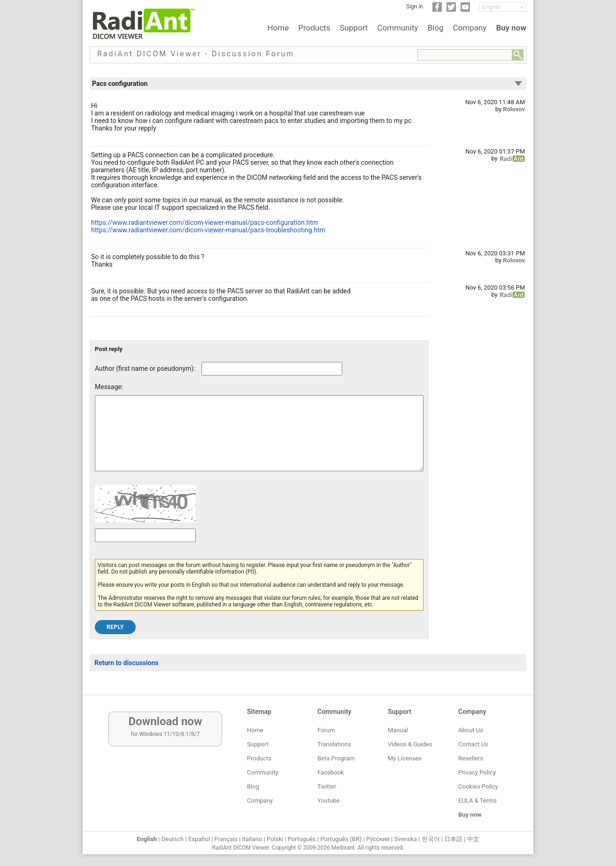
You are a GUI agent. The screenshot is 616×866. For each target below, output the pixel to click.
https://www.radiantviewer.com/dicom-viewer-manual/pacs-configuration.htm (204, 222)
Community (397, 28)
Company (470, 28)
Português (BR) (341, 839)
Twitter (327, 786)
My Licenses (405, 758)
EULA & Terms (477, 801)
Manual (398, 730)
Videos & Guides (410, 744)
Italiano (252, 839)
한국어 (431, 839)
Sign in (415, 7)
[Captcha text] (145, 549)
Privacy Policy (477, 772)
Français (226, 839)
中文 (473, 839)
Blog (436, 28)
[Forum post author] (272, 369)
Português (302, 839)
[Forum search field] (465, 55)
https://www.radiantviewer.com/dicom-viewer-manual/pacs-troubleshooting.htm (208, 230)
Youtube (329, 801)
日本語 (453, 839)
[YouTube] (465, 10)
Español (199, 839)
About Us (471, 730)
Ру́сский (378, 839)
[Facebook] (437, 10)
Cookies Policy (478, 786)
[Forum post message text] (259, 440)
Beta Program (336, 758)
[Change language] (503, 7)
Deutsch (173, 839)
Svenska (406, 839)
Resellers (471, 758)
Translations (334, 744)
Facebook (331, 772)
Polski (275, 839)
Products (314, 28)
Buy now (511, 28)
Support (354, 28)
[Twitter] (451, 10)
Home (278, 28)
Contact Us (473, 744)
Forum (326, 730)
